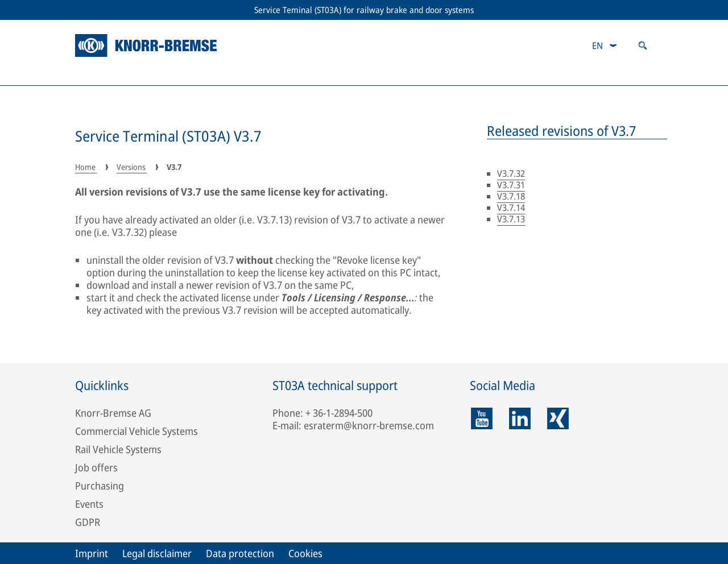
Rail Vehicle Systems (118, 449)
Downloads (623, 74)
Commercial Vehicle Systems (136, 431)
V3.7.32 (511, 173)
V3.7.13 (511, 219)
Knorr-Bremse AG (113, 413)
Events (89, 504)
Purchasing (100, 486)
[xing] (558, 418)
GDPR (88, 522)
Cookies (305, 553)
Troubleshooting (442, 74)
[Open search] (643, 45)
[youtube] (482, 418)
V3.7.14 (511, 208)
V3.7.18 (511, 196)
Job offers (96, 467)
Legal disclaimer (157, 553)
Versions (101, 74)
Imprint (92, 553)
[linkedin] (520, 418)
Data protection (240, 553)
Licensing (264, 74)
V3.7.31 (511, 185)
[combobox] (605, 45)
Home (86, 167)
